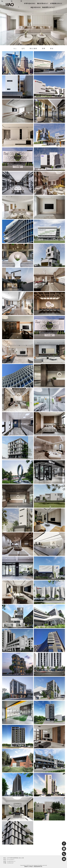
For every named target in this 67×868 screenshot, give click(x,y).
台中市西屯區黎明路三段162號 (15, 858)
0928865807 (10, 863)
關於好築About (43, 3)
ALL (15, 48)
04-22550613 (11, 860)
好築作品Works (30, 3)
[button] (25, 44)
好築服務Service (56, 3)
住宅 (23, 48)
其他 (52, 48)
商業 (44, 48)
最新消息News (36, 7)
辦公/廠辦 (33, 48)
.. (42, 866)
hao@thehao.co (11, 861)
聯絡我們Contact (49, 7)
